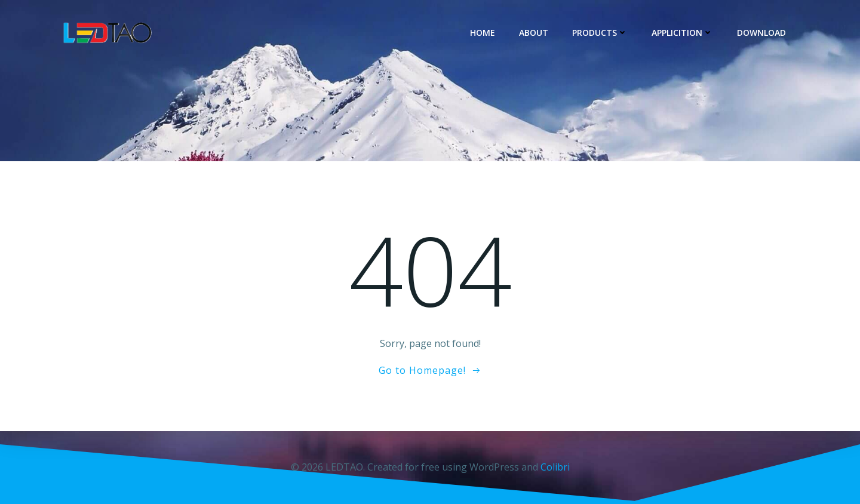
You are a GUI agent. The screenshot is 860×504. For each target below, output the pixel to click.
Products (600, 33)
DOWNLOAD (761, 33)
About (534, 33)
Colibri (555, 467)
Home (483, 33)
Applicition (682, 33)
